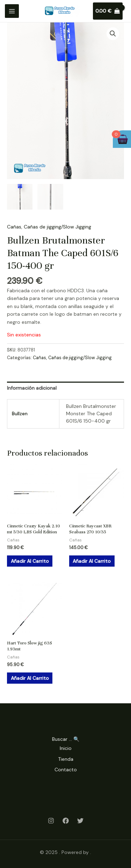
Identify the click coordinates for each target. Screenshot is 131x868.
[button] (113, 34)
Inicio (66, 748)
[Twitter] (80, 821)
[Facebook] (66, 821)
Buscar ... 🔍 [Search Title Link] (66, 739)
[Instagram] (51, 821)
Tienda (66, 759)
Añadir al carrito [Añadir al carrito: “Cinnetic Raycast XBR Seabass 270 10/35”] (92, 561)
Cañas (14, 227)
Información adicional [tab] (32, 388)
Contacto (66, 770)
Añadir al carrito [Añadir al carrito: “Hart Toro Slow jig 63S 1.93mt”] (30, 678)
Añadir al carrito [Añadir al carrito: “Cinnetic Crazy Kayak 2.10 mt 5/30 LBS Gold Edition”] (30, 561)
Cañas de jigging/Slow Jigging (57, 227)
